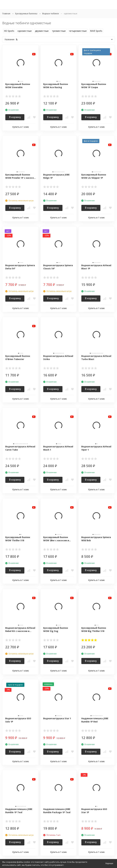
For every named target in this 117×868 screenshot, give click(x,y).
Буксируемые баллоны (26, 13)
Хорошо (109, 863)
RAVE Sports (96, 31)
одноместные (25, 31)
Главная (6, 13)
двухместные (42, 31)
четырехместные (78, 31)
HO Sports (9, 31)
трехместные (59, 31)
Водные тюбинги (51, 13)
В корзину (15, 117)
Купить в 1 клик (21, 127)
